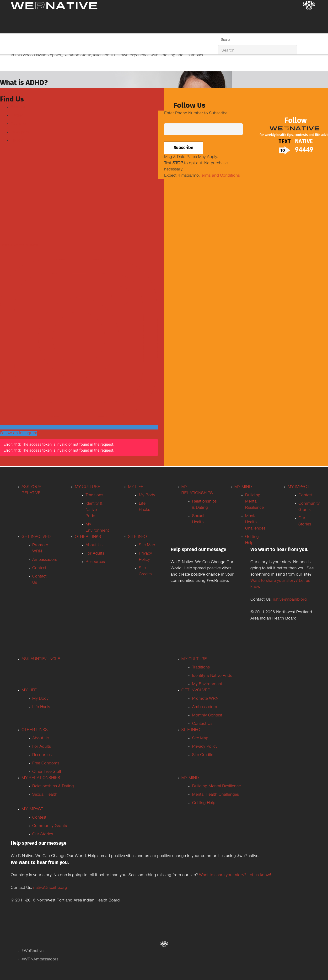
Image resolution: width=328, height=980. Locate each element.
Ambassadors (45, 560)
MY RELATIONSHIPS (41, 778)
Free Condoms (46, 764)
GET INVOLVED (36, 537)
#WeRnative (32, 951)
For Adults (95, 554)
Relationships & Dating (53, 787)
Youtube (18, 124)
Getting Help (204, 803)
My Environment (207, 684)
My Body (147, 496)
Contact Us (202, 724)
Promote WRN (205, 699)
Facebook (20, 107)
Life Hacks (42, 707)
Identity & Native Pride (94, 510)
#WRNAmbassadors (40, 960)
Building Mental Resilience (254, 502)
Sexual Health (45, 795)
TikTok (17, 141)
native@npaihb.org (290, 600)
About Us (94, 546)
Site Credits (203, 755)
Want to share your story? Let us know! (235, 875)
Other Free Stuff (47, 772)
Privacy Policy (205, 747)
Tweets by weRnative (19, 245)
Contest (39, 568)
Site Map (147, 546)
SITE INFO (137, 537)
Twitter (17, 116)
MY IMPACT (298, 487)
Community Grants (50, 826)
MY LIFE (136, 487)
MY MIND (243, 487)
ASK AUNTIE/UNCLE (41, 659)
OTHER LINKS (88, 537)
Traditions (94, 496)
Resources (95, 562)
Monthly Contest (207, 716)
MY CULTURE (88, 487)
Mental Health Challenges (255, 523)
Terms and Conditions (220, 176)
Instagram (20, 132)
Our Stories (43, 835)
